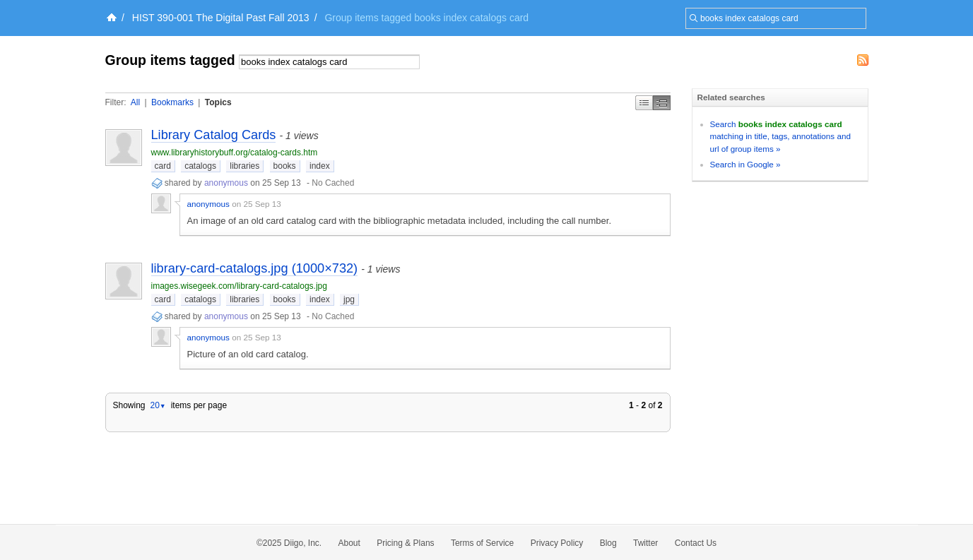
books (285, 166)
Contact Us (696, 543)
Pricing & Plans (405, 543)
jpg (349, 299)
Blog (608, 543)
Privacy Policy (557, 543)
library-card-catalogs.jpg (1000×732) (255, 268)
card (163, 166)
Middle (662, 103)
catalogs (200, 166)
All (135, 102)
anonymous (226, 183)
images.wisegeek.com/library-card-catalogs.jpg (239, 286)
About (349, 543)
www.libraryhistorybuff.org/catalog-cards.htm (235, 153)
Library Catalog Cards (214, 135)
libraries (244, 166)
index (320, 166)
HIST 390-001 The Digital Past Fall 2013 (221, 18)
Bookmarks (172, 102)
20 (158, 405)
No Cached (333, 183)
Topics (218, 102)
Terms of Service (482, 543)
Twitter (645, 543)
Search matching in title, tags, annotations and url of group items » (780, 136)
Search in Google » (745, 164)
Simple (644, 103)
